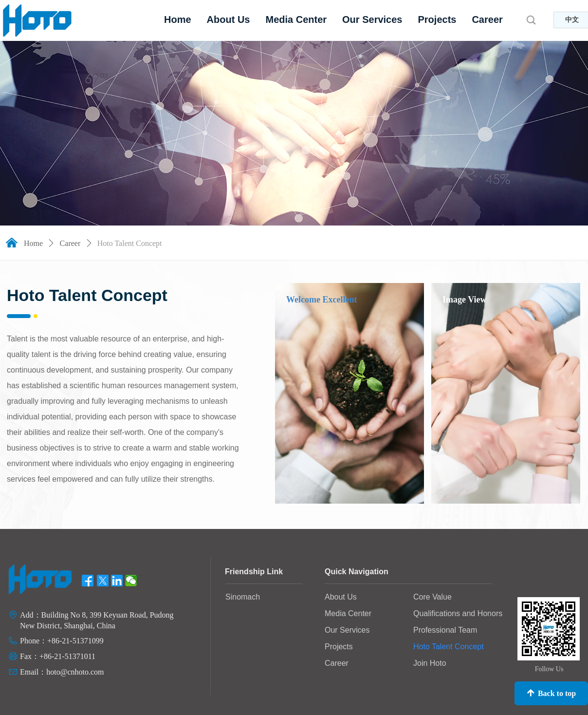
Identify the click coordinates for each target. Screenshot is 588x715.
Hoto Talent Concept (130, 243)
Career (70, 243)
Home (33, 243)
